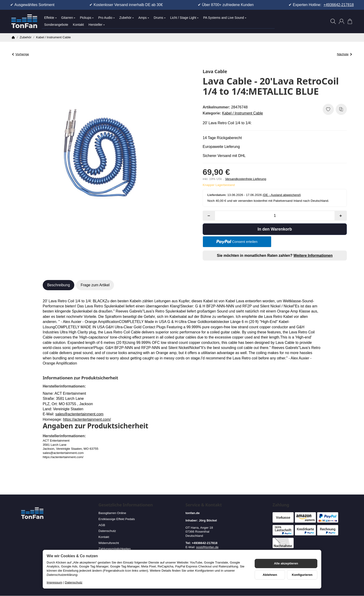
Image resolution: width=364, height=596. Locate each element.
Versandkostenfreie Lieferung (246, 179)
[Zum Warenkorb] (350, 21)
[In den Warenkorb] (275, 229)
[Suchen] (333, 21)
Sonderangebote (56, 25)
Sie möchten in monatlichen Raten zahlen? (275, 256)
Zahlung (281, 505)
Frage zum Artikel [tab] (95, 285)
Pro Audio (106, 18)
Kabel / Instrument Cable (243, 113)
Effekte (50, 18)
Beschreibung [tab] (58, 285)
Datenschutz (74, 582)
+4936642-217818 (339, 5)
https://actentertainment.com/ (87, 419)
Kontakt (78, 25)
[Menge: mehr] (341, 216)
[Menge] (275, 216)
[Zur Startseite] (24, 21)
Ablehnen (270, 575)
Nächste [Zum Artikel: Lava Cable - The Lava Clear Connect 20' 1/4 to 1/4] (344, 54)
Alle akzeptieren (286, 563)
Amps (144, 18)
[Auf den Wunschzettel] (328, 109)
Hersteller (97, 25)
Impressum (54, 582)
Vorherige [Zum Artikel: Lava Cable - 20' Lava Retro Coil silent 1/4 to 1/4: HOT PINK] (21, 54)
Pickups (87, 18)
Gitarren (68, 18)
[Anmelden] (341, 21)
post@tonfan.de (207, 547)
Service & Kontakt (204, 505)
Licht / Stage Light (184, 18)
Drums (160, 18)
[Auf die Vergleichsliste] (341, 109)
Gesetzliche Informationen (126, 505)
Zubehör (127, 18)
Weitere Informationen (313, 256)
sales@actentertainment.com (79, 414)
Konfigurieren (302, 575)
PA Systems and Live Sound (225, 18)
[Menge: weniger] (209, 216)
